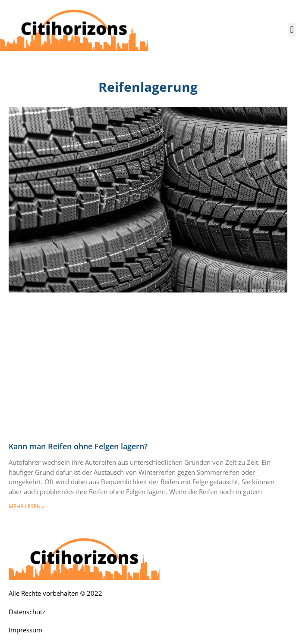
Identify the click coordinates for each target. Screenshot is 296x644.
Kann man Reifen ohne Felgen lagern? (78, 447)
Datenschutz (27, 612)
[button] (292, 30)
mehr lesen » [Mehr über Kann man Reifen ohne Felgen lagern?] (27, 507)
